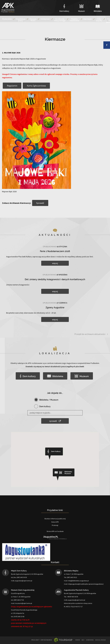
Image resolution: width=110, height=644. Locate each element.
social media (101, 640)
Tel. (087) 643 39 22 (70, 577)
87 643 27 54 (28, 626)
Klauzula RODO (33, 20)
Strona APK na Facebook (55, 531)
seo (83, 640)
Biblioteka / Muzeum (49, 400)
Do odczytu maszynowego (60, 20)
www (78, 640)
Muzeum (82, 376)
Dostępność (45, 19)
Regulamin (12, 86)
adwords (90, 640)
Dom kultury (28, 376)
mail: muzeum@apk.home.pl (22, 603)
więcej (55, 263)
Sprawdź (40, 203)
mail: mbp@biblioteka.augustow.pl (76, 581)
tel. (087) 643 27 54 (17, 600)
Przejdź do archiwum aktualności (91, 334)
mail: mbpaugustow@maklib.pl (75, 584)
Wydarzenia (7, 19)
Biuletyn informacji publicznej (55, 519)
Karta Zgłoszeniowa (36, 86)
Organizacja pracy (21, 20)
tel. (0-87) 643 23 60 (18, 616)
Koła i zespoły (99, 20)
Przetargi (55, 525)
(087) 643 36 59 (22, 577)
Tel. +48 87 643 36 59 (71, 597)
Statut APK (55, 522)
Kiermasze (88, 19)
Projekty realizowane (74, 20)
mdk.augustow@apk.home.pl (22, 581)
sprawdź (55, 421)
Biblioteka (55, 376)
